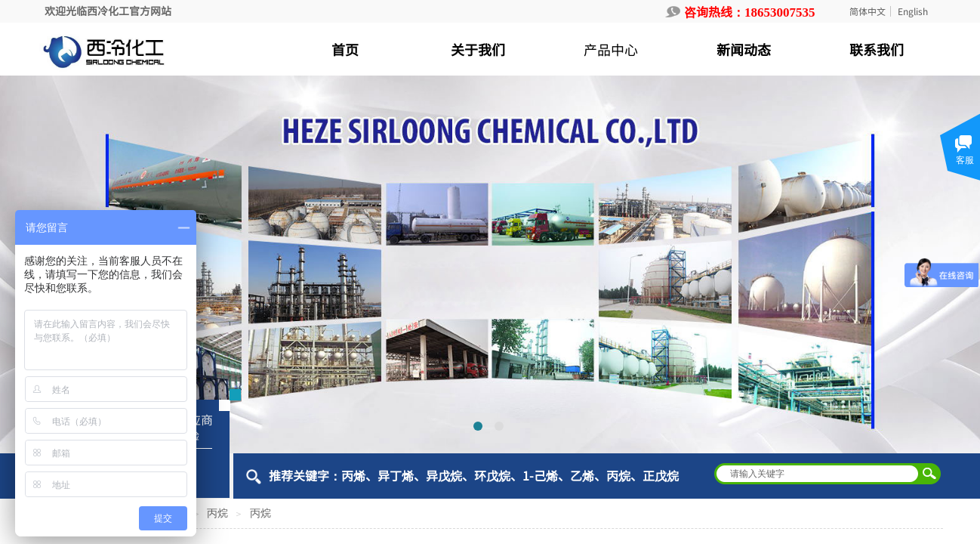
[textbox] (818, 474)
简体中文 (868, 11)
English (913, 11)
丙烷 (217, 513)
